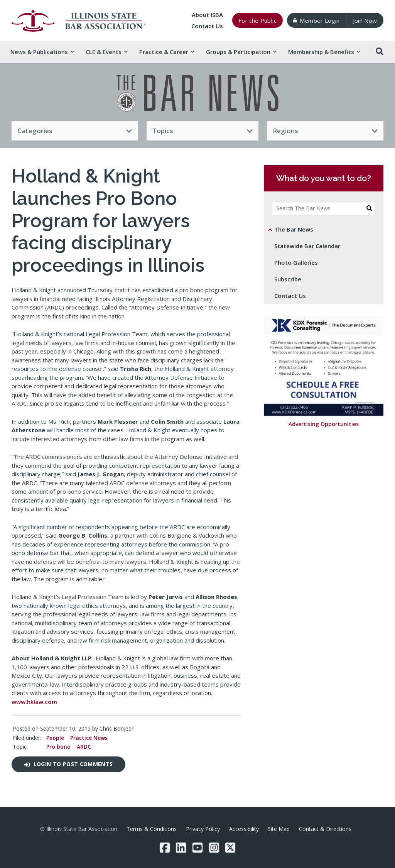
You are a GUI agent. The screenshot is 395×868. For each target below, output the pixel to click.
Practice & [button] (167, 52)
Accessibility (244, 829)
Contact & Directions (325, 829)
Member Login (316, 20)
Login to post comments (68, 764)
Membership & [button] (324, 52)
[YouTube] (197, 848)
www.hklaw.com (34, 702)
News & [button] (42, 52)
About (207, 15)
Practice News (89, 738)
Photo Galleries (296, 262)
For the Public (257, 20)
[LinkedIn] (181, 848)
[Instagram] (214, 848)
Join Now (365, 20)
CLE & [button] (106, 52)
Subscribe (288, 279)
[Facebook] (165, 848)
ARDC (84, 747)
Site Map (279, 829)
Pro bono (58, 747)
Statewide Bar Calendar (307, 246)
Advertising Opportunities (324, 424)
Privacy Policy (203, 829)
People (55, 738)
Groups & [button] (241, 52)
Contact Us (207, 26)
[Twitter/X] (230, 848)
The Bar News (294, 229)
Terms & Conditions (152, 829)
